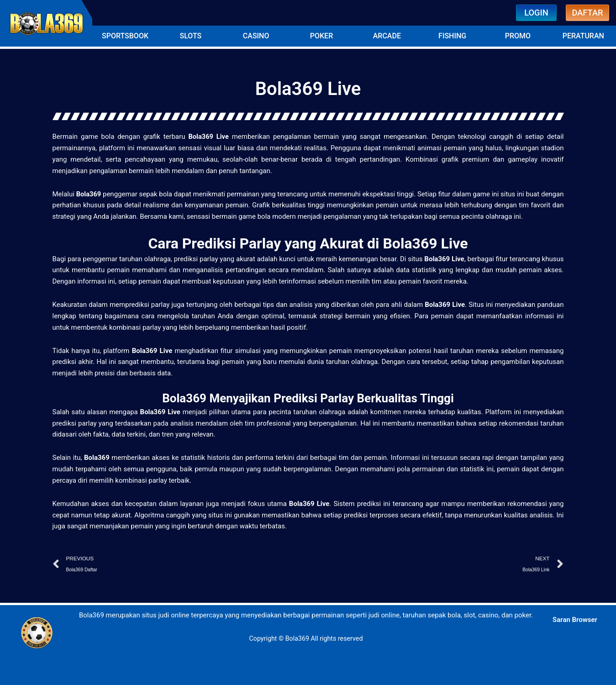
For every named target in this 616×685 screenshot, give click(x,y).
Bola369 (90, 192)
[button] (125, 35)
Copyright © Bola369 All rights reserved (306, 638)
